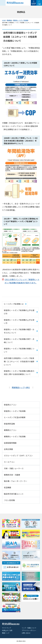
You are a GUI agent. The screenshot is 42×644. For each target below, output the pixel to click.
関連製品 (9, 20)
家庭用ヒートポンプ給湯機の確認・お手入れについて (19, 331)
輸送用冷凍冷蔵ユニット (14, 494)
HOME (4, 20)
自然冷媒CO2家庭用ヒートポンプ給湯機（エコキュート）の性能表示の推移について (19, 361)
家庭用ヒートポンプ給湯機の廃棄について (19, 350)
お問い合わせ (26, 633)
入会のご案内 (39, 4)
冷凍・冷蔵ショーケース (14, 468)
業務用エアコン (10, 430)
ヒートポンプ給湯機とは (14, 304)
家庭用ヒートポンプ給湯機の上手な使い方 (19, 321)
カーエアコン (9, 462)
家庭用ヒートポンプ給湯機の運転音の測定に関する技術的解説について (19, 373)
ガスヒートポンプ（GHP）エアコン (18, 456)
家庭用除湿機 (9, 424)
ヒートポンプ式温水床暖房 (15, 417)
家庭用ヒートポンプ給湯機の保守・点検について (19, 341)
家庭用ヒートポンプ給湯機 (20, 20)
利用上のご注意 (7, 630)
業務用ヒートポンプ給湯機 (15, 436)
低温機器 (8, 487)
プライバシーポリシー (29, 630)
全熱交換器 (8, 449)
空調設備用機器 (10, 443)
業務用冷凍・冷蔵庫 (12, 475)
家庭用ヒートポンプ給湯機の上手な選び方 (19, 312)
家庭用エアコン (10, 405)
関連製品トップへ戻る (21, 387)
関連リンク (6, 633)
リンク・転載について (29, 628)
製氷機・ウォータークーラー (16, 481)
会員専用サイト (34, 4)
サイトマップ (6, 628)
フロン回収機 (9, 500)
